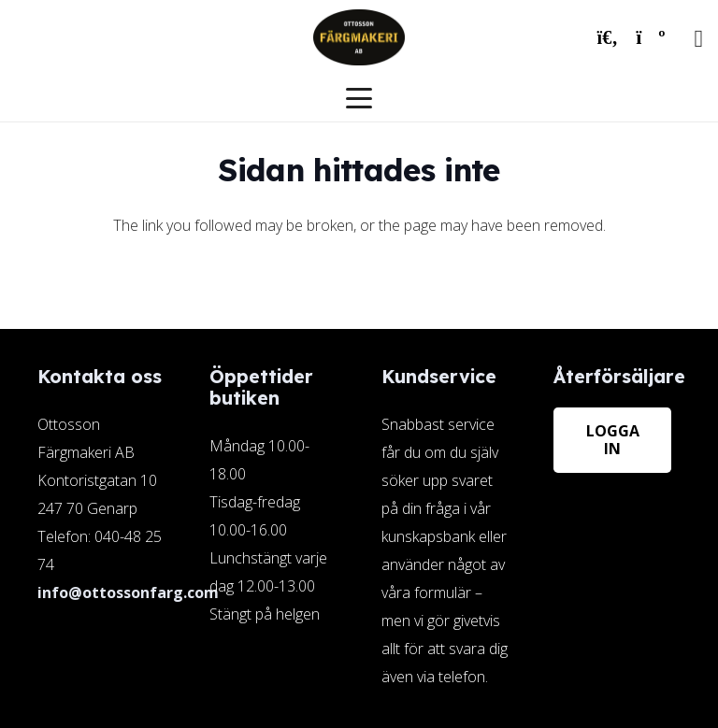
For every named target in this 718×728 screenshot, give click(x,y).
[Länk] (445, 528)
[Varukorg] (651, 37)
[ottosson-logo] (359, 37)
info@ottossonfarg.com (128, 592)
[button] (608, 37)
